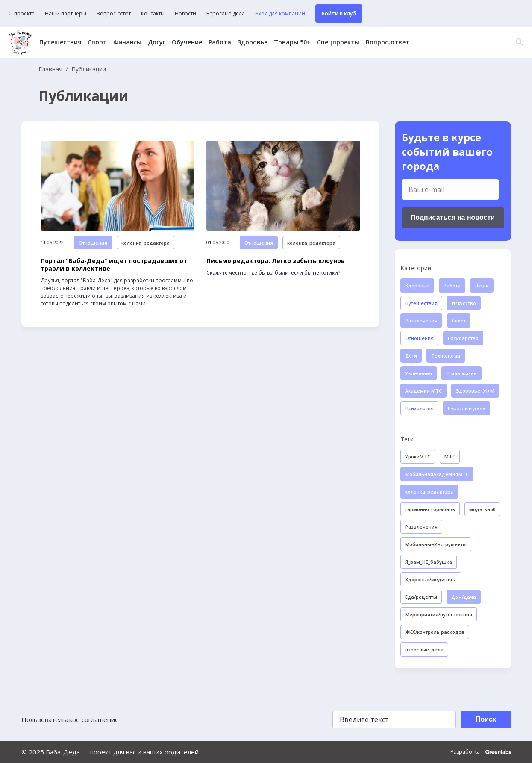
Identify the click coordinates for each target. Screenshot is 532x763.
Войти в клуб (339, 13)
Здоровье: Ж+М (475, 391)
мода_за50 (482, 509)
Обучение (187, 42)
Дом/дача (464, 597)
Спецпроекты (338, 42)
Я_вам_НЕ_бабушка (429, 562)
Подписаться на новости (453, 217)
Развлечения (421, 321)
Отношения (93, 243)
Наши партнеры (66, 14)
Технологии (446, 356)
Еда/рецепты (421, 597)
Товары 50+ (292, 42)
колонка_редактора (145, 243)
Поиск (486, 719)
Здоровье (253, 42)
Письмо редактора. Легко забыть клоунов (276, 261)
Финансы (127, 42)
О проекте (22, 14)
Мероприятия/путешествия (439, 614)
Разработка (481, 752)
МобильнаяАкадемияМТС (437, 474)
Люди (482, 285)
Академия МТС (423, 391)
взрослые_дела (424, 649)
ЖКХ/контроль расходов (435, 632)
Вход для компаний (280, 14)
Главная (50, 69)
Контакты (153, 14)
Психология (419, 408)
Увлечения (419, 373)
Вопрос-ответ (114, 14)
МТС (450, 457)
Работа (220, 42)
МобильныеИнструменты (436, 544)
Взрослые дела (226, 14)
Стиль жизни (461, 373)
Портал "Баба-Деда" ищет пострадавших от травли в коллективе (114, 265)
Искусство (464, 303)
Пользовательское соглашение (70, 719)
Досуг (157, 42)
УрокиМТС (418, 457)
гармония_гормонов (430, 509)
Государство (463, 338)
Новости (185, 14)
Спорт (97, 42)
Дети (411, 356)
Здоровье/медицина (431, 579)
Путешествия (60, 42)
